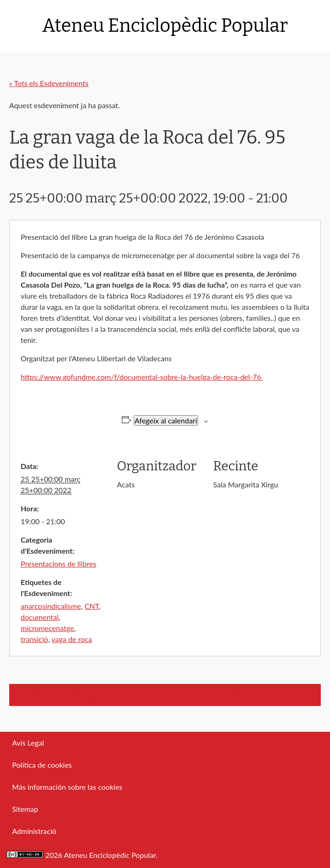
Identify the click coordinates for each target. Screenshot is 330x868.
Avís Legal (28, 743)
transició (34, 639)
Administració (34, 831)
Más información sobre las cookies (67, 787)
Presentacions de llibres (59, 564)
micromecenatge (47, 628)
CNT (92, 606)
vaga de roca (72, 639)
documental (40, 617)
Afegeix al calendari (166, 420)
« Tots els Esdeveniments (49, 83)
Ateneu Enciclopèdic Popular (165, 26)
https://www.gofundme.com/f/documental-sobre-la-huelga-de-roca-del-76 (142, 377)
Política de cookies (42, 765)
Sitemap (25, 809)
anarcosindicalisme (51, 606)
